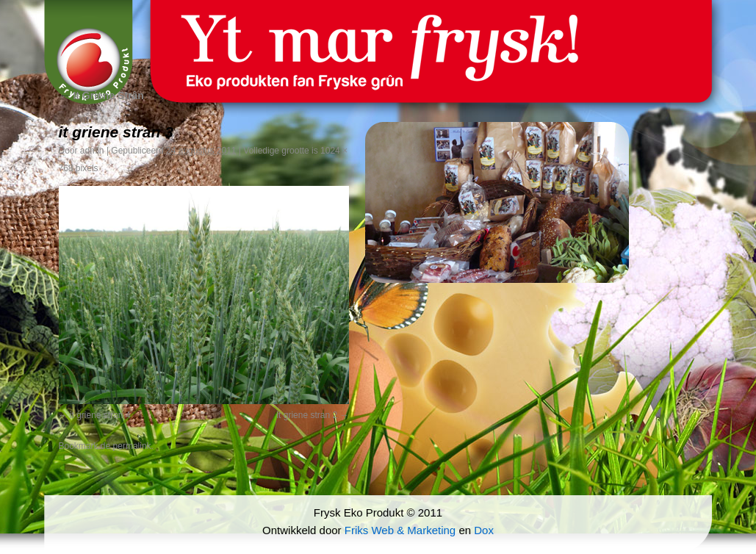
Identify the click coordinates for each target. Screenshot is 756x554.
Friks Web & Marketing (400, 530)
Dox (484, 530)
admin (92, 151)
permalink (132, 446)
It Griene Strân (101, 96)
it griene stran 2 (307, 415)
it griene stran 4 (100, 415)
